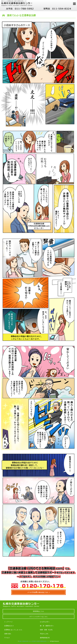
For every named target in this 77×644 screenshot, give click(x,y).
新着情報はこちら (38, 611)
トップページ (8, 622)
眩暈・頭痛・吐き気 (46, 630)
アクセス (7, 638)
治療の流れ (8, 634)
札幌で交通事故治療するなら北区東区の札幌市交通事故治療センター (34, 641)
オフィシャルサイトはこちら (38, 617)
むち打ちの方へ (45, 622)
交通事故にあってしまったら (13, 630)
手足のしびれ (44, 634)
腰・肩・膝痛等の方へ (47, 626)
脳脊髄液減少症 (45, 638)
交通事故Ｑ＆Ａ (9, 626)
